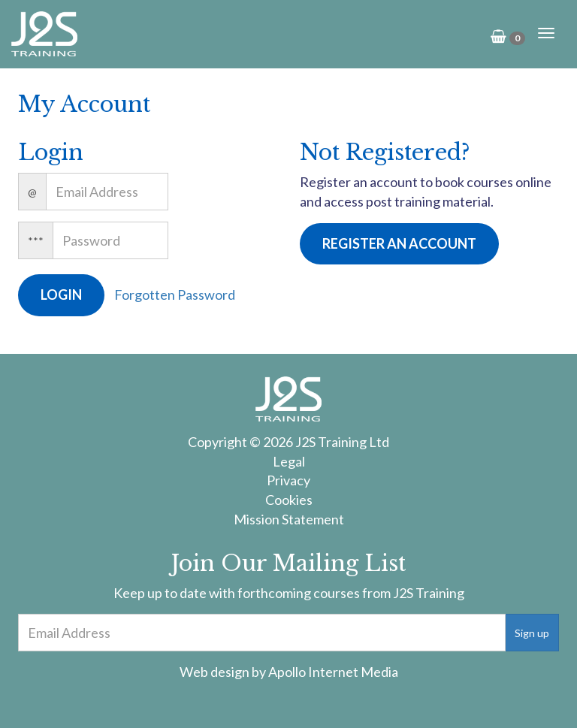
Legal (289, 461)
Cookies (289, 500)
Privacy (288, 480)
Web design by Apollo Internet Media (289, 672)
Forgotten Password (175, 295)
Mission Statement (289, 519)
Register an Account (399, 243)
